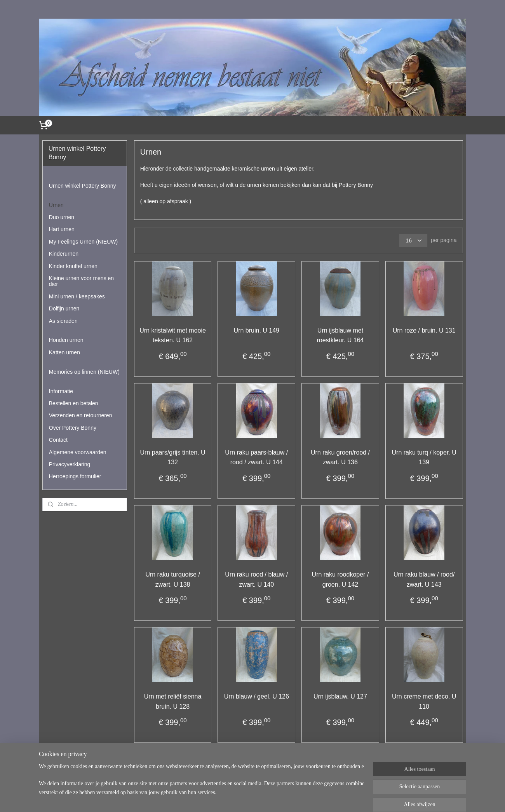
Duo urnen (62, 217)
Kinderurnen (64, 254)
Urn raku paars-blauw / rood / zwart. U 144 (256, 457)
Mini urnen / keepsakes (77, 296)
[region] (201, 786)
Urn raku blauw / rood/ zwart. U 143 (424, 579)
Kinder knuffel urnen (73, 266)
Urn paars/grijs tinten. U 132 (172, 457)
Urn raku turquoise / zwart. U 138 (173, 579)
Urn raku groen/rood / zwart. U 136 (340, 457)
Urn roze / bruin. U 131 (424, 330)
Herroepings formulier (75, 476)
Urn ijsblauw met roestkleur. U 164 (340, 335)
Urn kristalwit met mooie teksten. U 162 (173, 335)
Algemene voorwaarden (78, 452)
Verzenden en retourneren (81, 415)
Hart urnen (62, 229)
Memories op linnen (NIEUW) (84, 372)
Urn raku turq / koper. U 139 (424, 457)
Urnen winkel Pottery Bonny (83, 186)
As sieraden (63, 321)
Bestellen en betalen (74, 403)
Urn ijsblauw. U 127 (340, 696)
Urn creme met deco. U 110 (424, 701)
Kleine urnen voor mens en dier (81, 281)
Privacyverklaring (70, 464)
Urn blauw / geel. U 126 (256, 696)
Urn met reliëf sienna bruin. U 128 (172, 701)
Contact (58, 440)
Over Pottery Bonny (73, 428)
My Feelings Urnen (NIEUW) (83, 242)
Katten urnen (64, 352)
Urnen (56, 205)
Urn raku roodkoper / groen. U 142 (340, 579)
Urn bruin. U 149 (256, 330)
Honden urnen (66, 340)
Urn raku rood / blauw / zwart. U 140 (256, 579)
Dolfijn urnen (64, 308)
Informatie (61, 391)
